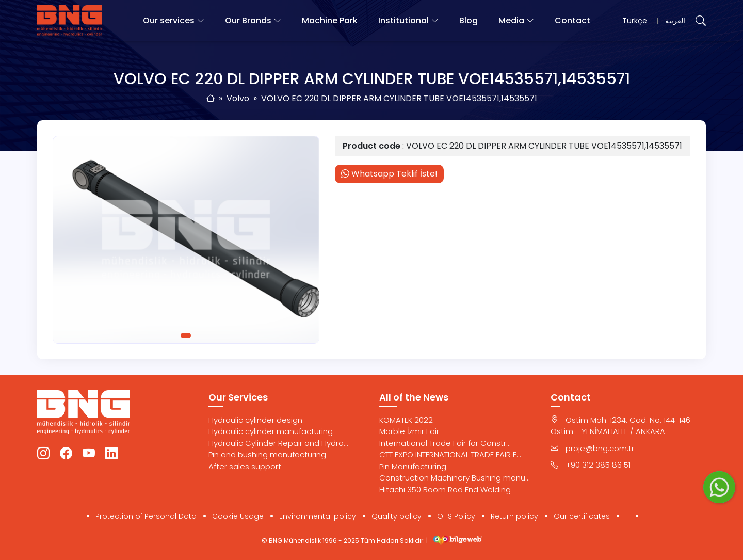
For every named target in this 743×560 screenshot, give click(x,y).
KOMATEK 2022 (406, 420)
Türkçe (635, 21)
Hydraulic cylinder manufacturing (271, 431)
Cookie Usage (238, 516)
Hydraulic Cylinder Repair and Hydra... (278, 443)
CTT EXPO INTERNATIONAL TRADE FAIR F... (450, 454)
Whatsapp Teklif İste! (389, 174)
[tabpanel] (186, 240)
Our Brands (248, 20)
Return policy (514, 516)
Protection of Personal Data (146, 516)
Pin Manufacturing (413, 466)
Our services (169, 20)
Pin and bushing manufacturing (267, 454)
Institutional (403, 20)
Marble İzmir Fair (409, 431)
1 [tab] (186, 335)
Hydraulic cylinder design (255, 420)
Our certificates (582, 516)
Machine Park (330, 20)
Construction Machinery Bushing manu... (455, 478)
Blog (469, 20)
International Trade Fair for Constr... (445, 443)
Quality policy (397, 516)
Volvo (238, 98)
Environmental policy (318, 516)
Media (511, 20)
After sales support (245, 466)
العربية (675, 21)
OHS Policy (456, 516)
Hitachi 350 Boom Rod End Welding (445, 490)
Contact (572, 20)
